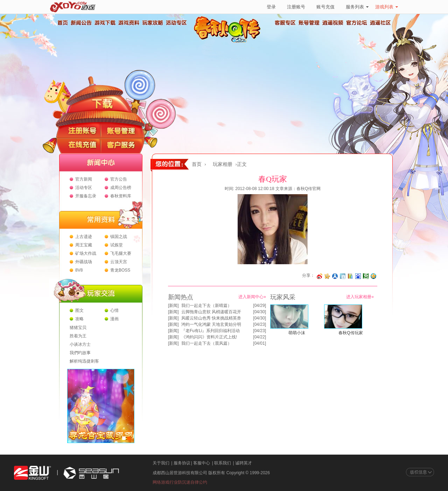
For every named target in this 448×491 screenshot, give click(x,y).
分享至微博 (320, 276)
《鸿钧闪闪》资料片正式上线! (209, 337)
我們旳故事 (80, 353)
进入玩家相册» (360, 297)
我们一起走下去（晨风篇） (206, 343)
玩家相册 (223, 164)
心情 (114, 310)
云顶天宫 (119, 262)
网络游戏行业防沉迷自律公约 (180, 482)
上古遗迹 (84, 237)
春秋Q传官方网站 (229, 42)
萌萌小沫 (297, 333)
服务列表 (357, 7)
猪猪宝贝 (78, 328)
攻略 (79, 319)
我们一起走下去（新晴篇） (206, 306)
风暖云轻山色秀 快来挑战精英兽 (211, 318)
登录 (271, 7)
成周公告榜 (121, 188)
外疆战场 (84, 262)
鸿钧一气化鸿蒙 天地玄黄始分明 (211, 324)
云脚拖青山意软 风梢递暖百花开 (211, 312)
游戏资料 (128, 23)
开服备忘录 (86, 196)
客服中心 (202, 463)
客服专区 (285, 23)
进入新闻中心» (252, 297)
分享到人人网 (335, 276)
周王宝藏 (84, 245)
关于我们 (161, 463)
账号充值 (325, 7)
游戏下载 (105, 23)
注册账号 (296, 7)
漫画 (114, 319)
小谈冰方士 (80, 344)
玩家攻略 (152, 23)
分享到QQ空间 (373, 276)
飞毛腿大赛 (121, 253)
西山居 (90, 473)
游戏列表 (387, 7)
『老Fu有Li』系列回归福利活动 (211, 331)
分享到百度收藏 (358, 276)
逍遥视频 (333, 23)
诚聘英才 (244, 463)
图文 (79, 310)
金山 (33, 473)
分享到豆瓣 (366, 276)
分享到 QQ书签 (350, 276)
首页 (62, 23)
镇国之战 (119, 237)
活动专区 (176, 23)
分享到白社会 (343, 276)
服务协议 (182, 463)
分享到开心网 (327, 276)
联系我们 (223, 463)
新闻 (173, 306)
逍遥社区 (380, 23)
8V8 (79, 270)
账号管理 (309, 23)
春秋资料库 (121, 196)
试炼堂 (117, 245)
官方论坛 (357, 23)
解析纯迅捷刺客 (84, 361)
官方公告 (119, 179)
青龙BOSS (120, 270)
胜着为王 (78, 336)
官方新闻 (84, 179)
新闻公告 (81, 23)
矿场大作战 (86, 253)
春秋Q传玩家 (351, 333)
